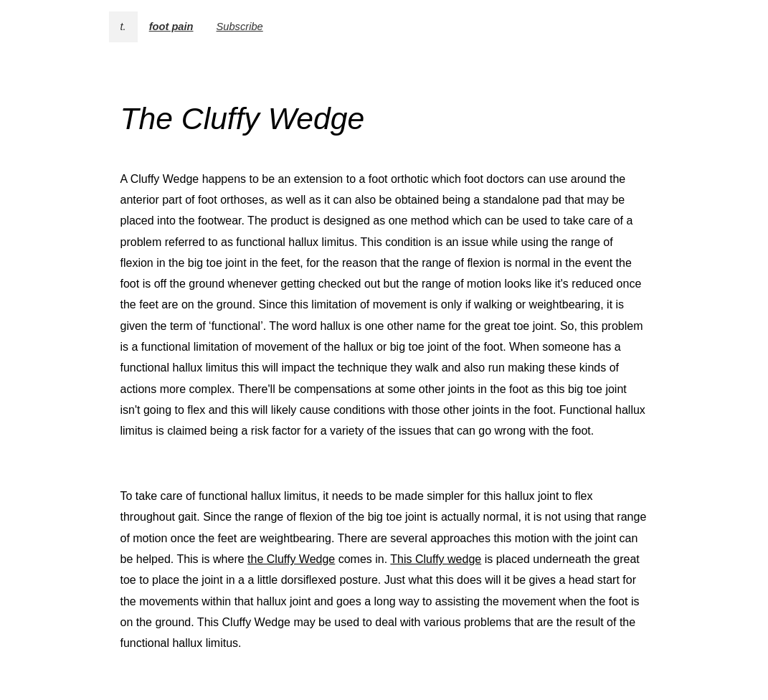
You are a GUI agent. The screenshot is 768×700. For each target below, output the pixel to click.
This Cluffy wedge (436, 559)
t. (123, 27)
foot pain (171, 27)
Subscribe (240, 27)
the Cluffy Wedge (291, 559)
